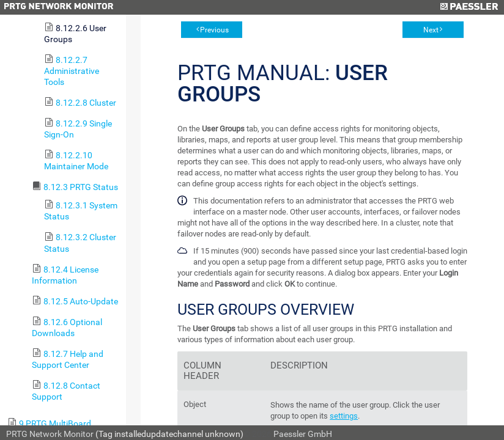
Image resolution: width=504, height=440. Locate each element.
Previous (214, 30)
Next (431, 30)
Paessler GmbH (303, 434)
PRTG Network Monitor (50, 434)
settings (344, 416)
